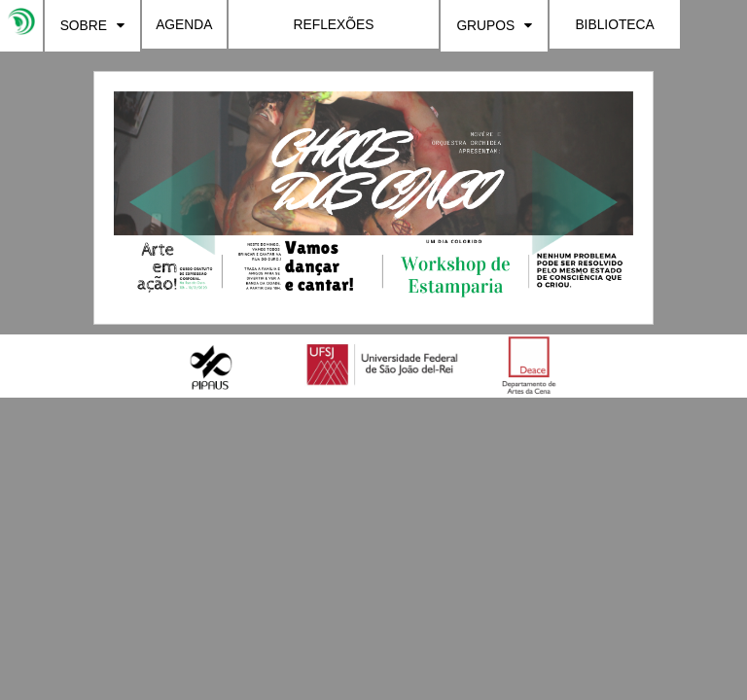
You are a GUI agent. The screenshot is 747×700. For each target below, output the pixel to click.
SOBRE (92, 25)
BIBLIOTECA (614, 24)
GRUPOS (494, 25)
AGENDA (184, 24)
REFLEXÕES (334, 24)
